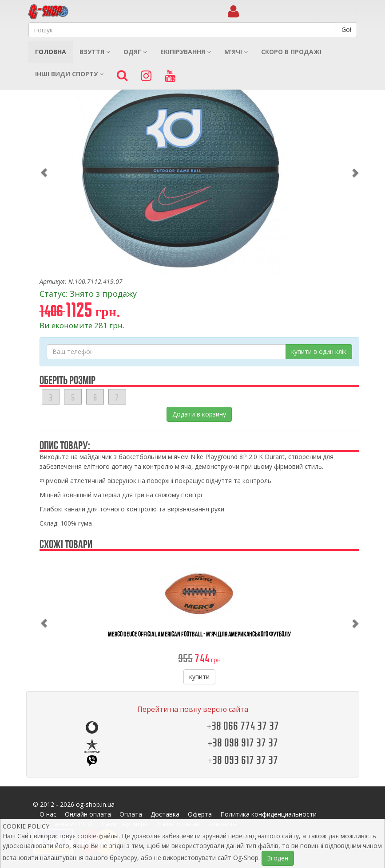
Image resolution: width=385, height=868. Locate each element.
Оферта (200, 814)
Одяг (135, 52)
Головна (51, 52)
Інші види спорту (69, 74)
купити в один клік (319, 352)
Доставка (165, 814)
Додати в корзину (199, 414)
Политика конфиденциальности (268, 814)
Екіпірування (186, 52)
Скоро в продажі (291, 52)
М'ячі (236, 52)
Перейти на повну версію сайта (193, 709)
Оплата (131, 814)
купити (199, 677)
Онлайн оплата (88, 814)
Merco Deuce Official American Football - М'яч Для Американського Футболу (199, 634)
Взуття (95, 52)
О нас (48, 814)
